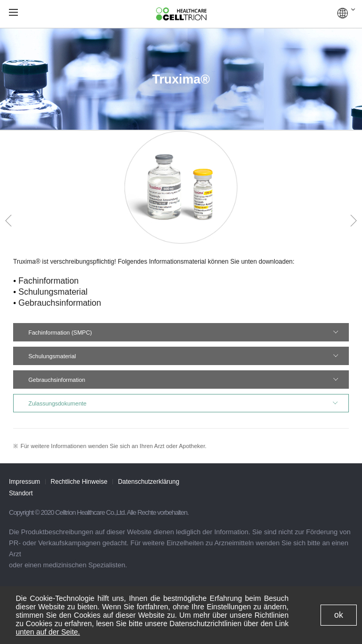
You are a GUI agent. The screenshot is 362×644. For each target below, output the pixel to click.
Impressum (24, 482)
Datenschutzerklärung (148, 482)
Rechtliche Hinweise (79, 482)
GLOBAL (346, 13)
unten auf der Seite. (48, 632)
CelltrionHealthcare (181, 14)
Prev (8, 221)
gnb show (13, 13)
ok (339, 615)
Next (354, 221)
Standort (21, 493)
